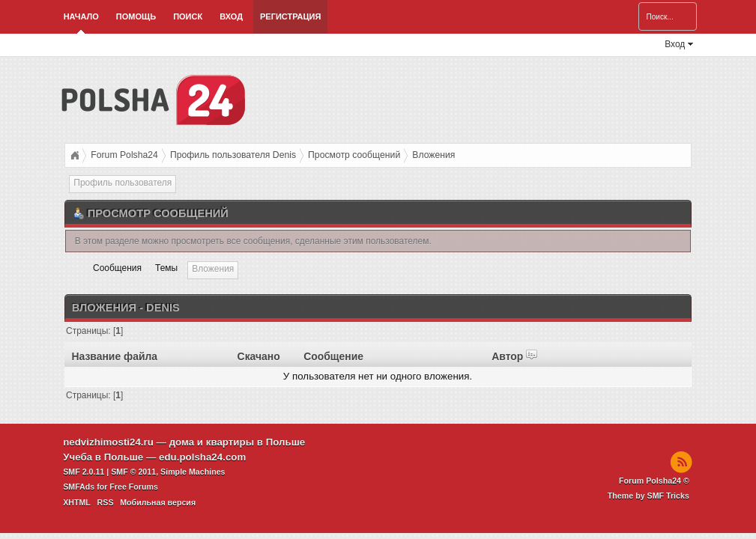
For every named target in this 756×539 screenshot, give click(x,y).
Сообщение (333, 356)
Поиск (188, 16)
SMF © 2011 (133, 472)
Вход (231, 16)
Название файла (114, 356)
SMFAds (79, 487)
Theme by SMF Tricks (648, 496)
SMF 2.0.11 (84, 472)
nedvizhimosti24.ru (108, 442)
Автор (515, 356)
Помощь (136, 16)
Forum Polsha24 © (654, 481)
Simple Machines (193, 472)
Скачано (259, 356)
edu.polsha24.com (202, 457)
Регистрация (290, 16)
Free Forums (134, 487)
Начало (81, 16)
